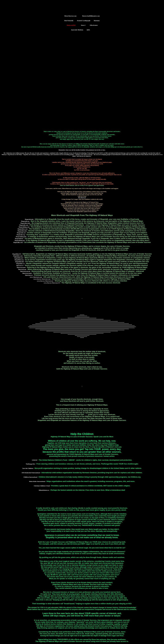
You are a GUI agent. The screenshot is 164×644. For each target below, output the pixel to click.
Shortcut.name (21, 267)
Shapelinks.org (19, 260)
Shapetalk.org (21, 235)
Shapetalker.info (25, 223)
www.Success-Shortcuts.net (45, 281)
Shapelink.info (19, 262)
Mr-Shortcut (82, 198)
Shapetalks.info (22, 231)
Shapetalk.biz (19, 239)
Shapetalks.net (21, 233)
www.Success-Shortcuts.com (42, 279)
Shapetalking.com (24, 227)
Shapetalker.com (23, 229)
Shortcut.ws (20, 265)
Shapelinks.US (17, 254)
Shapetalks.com (18, 242)
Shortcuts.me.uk (25, 271)
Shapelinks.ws (20, 264)
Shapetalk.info (29, 219)
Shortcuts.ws (29, 275)
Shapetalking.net (20, 240)
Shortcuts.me (22, 269)
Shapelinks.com (18, 256)
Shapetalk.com (24, 225)
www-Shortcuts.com (36, 277)
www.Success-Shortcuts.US (52, 283)
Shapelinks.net (19, 258)
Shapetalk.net (25, 221)
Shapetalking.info (21, 237)
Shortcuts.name (27, 273)
